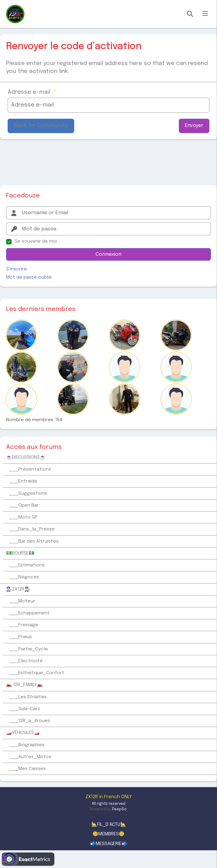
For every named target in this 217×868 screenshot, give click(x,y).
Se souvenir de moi (36, 241)
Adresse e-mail (32, 92)
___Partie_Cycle (29, 649)
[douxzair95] (176, 335)
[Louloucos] (73, 367)
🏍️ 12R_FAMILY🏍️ (24, 685)
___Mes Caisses (27, 769)
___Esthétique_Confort (37, 673)
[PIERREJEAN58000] (125, 335)
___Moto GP (23, 517)
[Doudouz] (21, 399)
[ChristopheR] (176, 399)
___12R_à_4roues (30, 721)
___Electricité (26, 661)
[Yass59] (21, 335)
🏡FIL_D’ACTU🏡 (109, 825)
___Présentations (30, 469)
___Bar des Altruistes (34, 541)
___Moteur (22, 601)
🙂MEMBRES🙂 (108, 834)
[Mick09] (73, 399)
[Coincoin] (125, 367)
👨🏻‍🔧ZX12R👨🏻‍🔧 (18, 589)
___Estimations (27, 565)
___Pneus (21, 637)
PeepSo (119, 809)
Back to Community (41, 126)
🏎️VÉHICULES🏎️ (23, 733)
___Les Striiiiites (28, 697)
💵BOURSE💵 (20, 553)
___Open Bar (24, 505)
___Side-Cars (25, 709)
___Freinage (24, 625)
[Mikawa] (73, 335)
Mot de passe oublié (29, 277)
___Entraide (23, 481)
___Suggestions (28, 494)
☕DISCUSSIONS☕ (26, 458)
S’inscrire (16, 269)
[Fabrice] (125, 399)
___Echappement (29, 613)
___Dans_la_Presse (32, 529)
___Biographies (27, 745)
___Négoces (24, 577)
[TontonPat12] (176, 367)
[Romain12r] (21, 367)
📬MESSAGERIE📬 (109, 844)
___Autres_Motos (30, 757)
